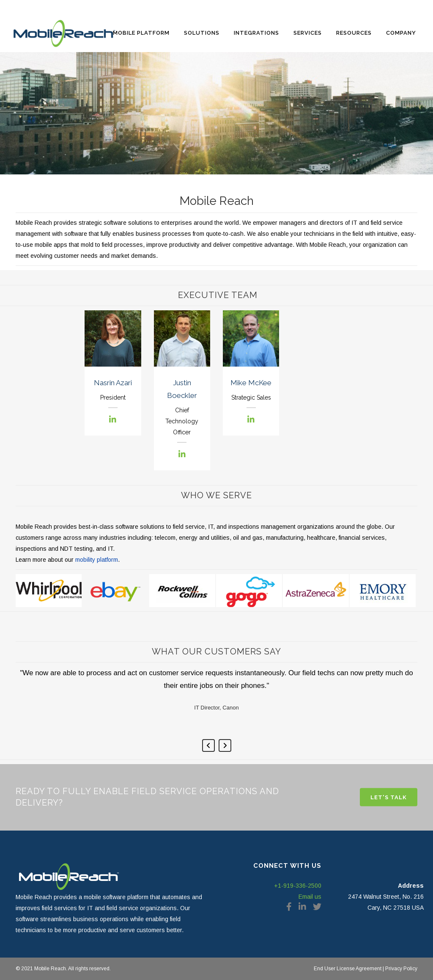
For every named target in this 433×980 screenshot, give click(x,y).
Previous (208, 745)
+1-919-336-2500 (298, 886)
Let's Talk (389, 797)
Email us (310, 897)
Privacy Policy (401, 969)
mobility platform (97, 560)
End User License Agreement (348, 969)
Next (225, 745)
